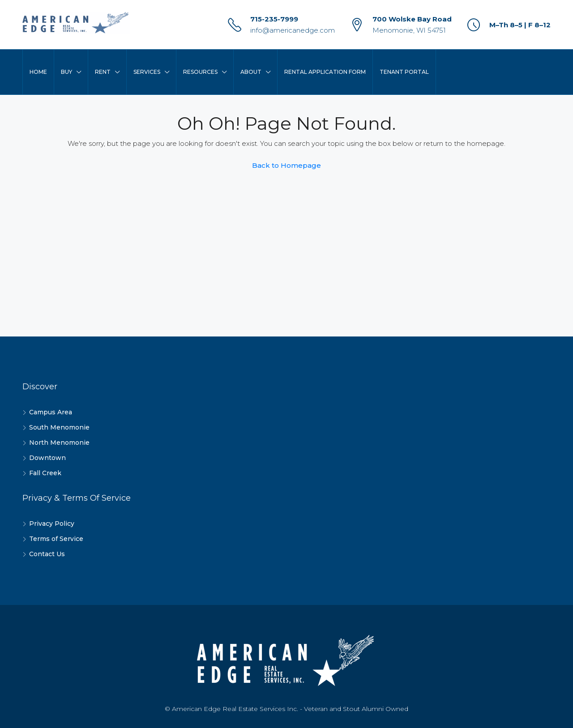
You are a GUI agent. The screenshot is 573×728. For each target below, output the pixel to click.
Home (38, 72)
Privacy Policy (52, 524)
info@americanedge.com (293, 30)
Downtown (47, 458)
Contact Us (47, 554)
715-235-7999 (274, 19)
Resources (200, 72)
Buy (66, 72)
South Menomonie (59, 427)
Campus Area (51, 412)
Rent (103, 72)
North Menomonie (59, 443)
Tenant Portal (404, 72)
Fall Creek (45, 473)
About (251, 72)
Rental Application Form (325, 72)
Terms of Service (56, 539)
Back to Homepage (286, 165)
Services (147, 72)
